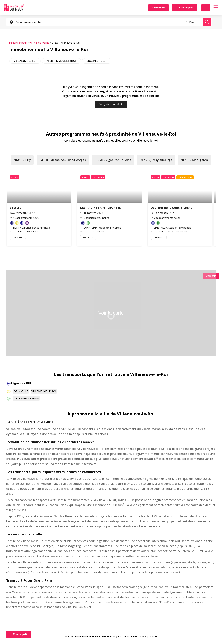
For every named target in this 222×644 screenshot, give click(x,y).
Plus (192, 22)
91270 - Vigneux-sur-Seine (113, 160)
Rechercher (158, 8)
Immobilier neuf (18, 43)
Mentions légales (112, 636)
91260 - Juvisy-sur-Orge (156, 160)
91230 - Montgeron (195, 160)
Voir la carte (111, 313)
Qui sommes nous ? (135, 636)
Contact (153, 636)
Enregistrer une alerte (111, 104)
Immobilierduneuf (14, 7)
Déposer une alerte (206, 8)
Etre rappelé (186, 8)
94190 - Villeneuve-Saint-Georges (63, 160)
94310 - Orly (22, 160)
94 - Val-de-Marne (39, 43)
